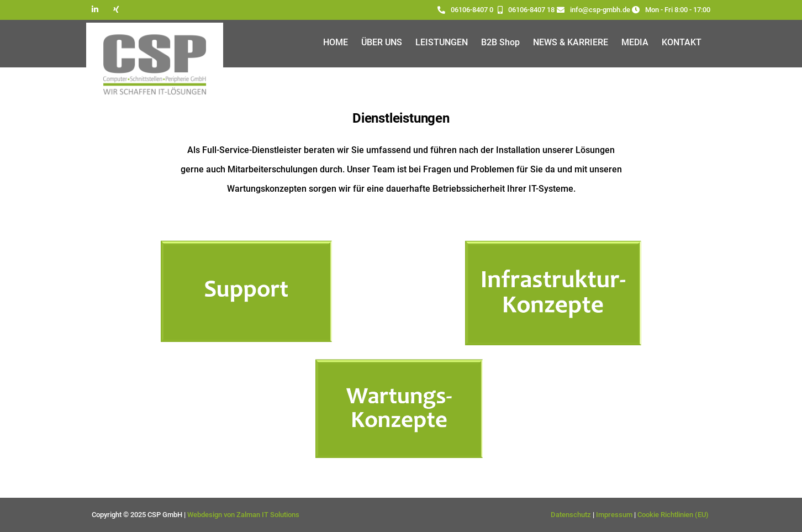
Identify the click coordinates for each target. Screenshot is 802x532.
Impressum (614, 515)
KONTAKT (682, 42)
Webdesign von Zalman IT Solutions (243, 515)
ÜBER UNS (382, 42)
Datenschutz (571, 515)
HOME (336, 42)
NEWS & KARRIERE (571, 42)
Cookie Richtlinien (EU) (674, 515)
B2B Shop (500, 42)
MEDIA (635, 42)
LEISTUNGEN (442, 42)
